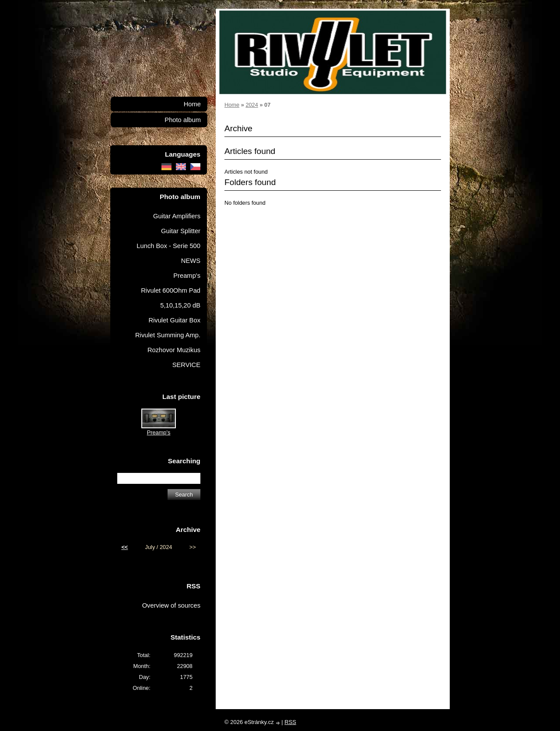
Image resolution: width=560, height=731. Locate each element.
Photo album (183, 120)
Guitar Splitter (181, 231)
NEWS (191, 261)
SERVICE (186, 365)
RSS (290, 722)
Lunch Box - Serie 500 (168, 246)
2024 (252, 105)
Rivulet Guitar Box (174, 320)
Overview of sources (171, 605)
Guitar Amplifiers (177, 216)
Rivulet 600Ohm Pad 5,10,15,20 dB (171, 298)
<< (124, 547)
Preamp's (187, 276)
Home (232, 105)
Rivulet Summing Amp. (168, 335)
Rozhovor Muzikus (174, 350)
